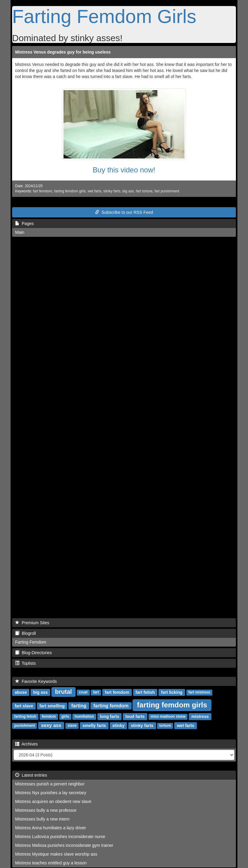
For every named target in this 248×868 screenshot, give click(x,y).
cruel (83, 693)
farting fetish (25, 717)
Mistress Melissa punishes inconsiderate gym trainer (64, 845)
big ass (128, 191)
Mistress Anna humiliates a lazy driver (51, 828)
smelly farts (94, 726)
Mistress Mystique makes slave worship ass (56, 854)
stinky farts (112, 191)
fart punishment (167, 191)
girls (65, 717)
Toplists (25, 663)
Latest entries (31, 775)
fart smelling (52, 706)
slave (72, 726)
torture (165, 726)
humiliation (84, 717)
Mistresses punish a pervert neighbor (50, 784)
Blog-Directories (33, 653)
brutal (64, 692)
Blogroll (25, 633)
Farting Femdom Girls (104, 16)
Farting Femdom (31, 642)
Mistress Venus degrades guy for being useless (63, 52)
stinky (118, 726)
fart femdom (42, 191)
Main (20, 232)
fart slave (24, 706)
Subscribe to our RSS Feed (124, 212)
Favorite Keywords (36, 681)
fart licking (172, 692)
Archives (26, 744)
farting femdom (111, 706)
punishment (24, 726)
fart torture (144, 191)
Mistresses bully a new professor (46, 810)
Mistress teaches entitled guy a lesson (51, 863)
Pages (24, 224)
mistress (200, 716)
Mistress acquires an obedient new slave (53, 801)
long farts (109, 716)
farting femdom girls (70, 191)
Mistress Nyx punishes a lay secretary (51, 793)
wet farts (95, 191)
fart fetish (145, 692)
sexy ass (51, 725)
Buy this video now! (124, 170)
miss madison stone (168, 717)
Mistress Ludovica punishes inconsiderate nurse (60, 837)
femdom (49, 717)
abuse (21, 692)
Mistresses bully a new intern (42, 819)
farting (79, 706)
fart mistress (199, 693)
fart (96, 693)
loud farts (135, 716)
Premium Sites (32, 623)
